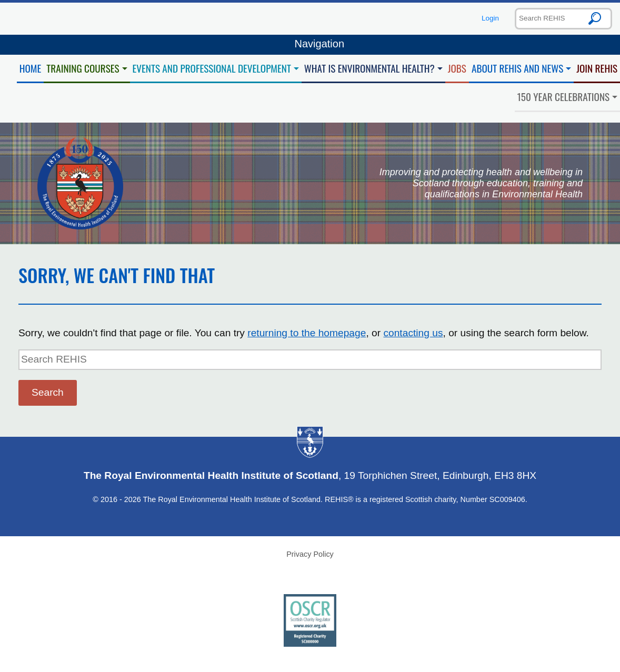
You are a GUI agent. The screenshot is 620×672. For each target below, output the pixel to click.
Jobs (457, 68)
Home (31, 68)
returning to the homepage (307, 333)
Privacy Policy (310, 554)
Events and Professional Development (212, 68)
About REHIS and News (517, 68)
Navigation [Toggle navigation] (310, 45)
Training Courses (83, 68)
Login (490, 18)
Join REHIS (597, 68)
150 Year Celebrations (564, 97)
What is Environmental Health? (369, 68)
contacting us (413, 333)
